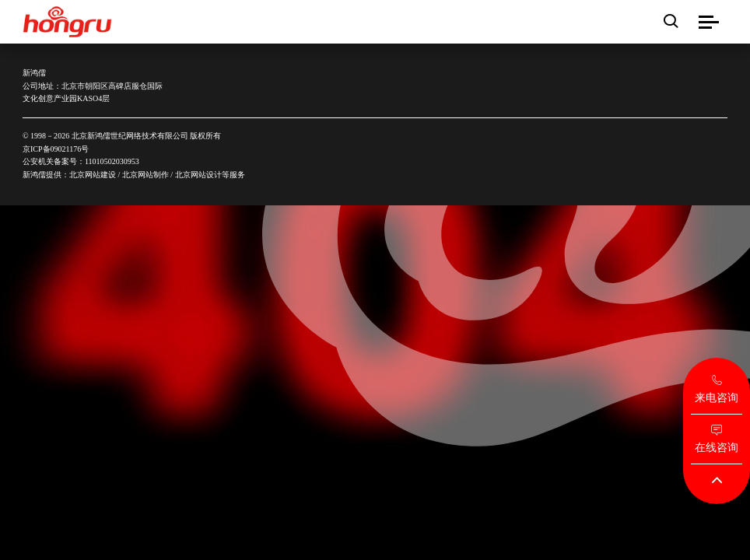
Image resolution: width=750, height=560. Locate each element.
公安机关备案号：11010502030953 (81, 161)
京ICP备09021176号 (56, 149)
